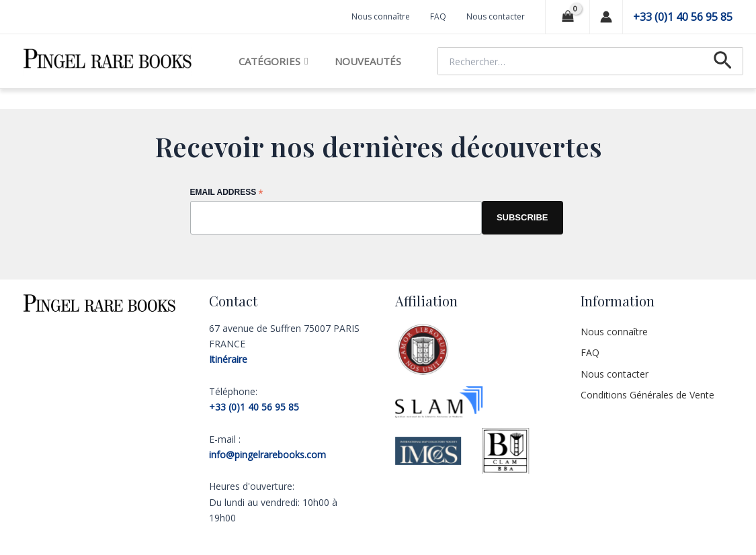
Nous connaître (381, 16)
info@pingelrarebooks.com (267, 455)
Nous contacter (496, 16)
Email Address (227, 193)
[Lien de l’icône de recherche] (723, 61)
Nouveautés (368, 61)
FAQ (438, 16)
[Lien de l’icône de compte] (606, 17)
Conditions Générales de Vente (647, 395)
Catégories (273, 61)
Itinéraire (228, 359)
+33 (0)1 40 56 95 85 (683, 17)
